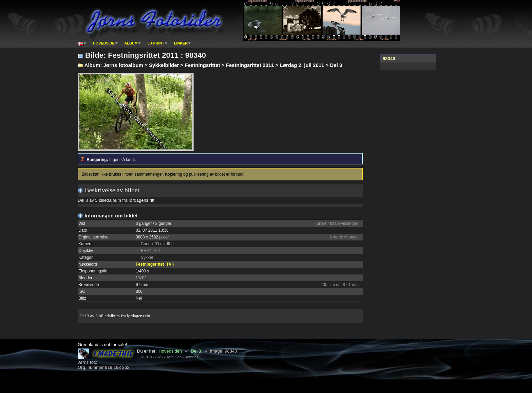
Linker (181, 43)
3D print (156, 43)
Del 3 (196, 351)
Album (131, 43)
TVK (170, 264)
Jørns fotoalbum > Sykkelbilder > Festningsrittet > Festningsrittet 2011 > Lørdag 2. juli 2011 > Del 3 (223, 65)
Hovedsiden (170, 351)
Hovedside (104, 43)
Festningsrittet (150, 264)
